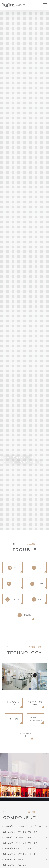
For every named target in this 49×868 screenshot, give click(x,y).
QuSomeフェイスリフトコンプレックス (20, 854)
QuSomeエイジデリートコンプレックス (20, 832)
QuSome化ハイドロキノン (14, 865)
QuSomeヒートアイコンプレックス (18, 849)
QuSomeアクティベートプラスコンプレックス (23, 826)
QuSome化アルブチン (13, 860)
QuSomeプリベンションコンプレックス (20, 843)
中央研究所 (14, 5)
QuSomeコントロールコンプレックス (19, 837)
